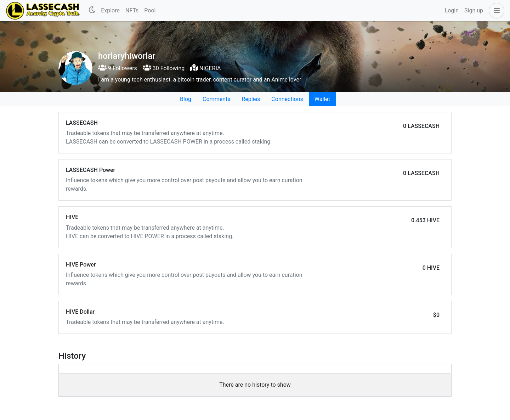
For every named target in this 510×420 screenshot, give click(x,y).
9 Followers (118, 68)
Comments (216, 99)
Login (452, 10)
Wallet (322, 99)
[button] (495, 11)
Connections (287, 99)
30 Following (164, 68)
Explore (110, 10)
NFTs (132, 10)
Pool (150, 10)
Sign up (474, 10)
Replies (251, 99)
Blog (186, 99)
